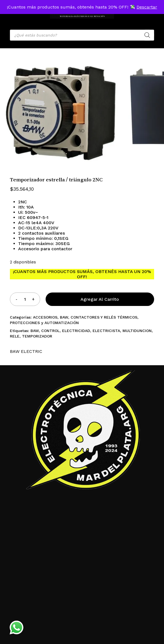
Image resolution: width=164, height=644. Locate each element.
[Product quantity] (25, 299)
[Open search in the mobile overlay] (82, 35)
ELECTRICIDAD (76, 331)
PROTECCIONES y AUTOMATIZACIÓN (44, 323)
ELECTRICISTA (106, 331)
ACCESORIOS (45, 317)
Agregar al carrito (100, 299)
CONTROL (50, 331)
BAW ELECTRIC (26, 351)
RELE (15, 336)
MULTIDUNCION (137, 331)
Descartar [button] (147, 7)
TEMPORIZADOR (37, 336)
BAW (64, 317)
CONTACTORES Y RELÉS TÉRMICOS (104, 317)
